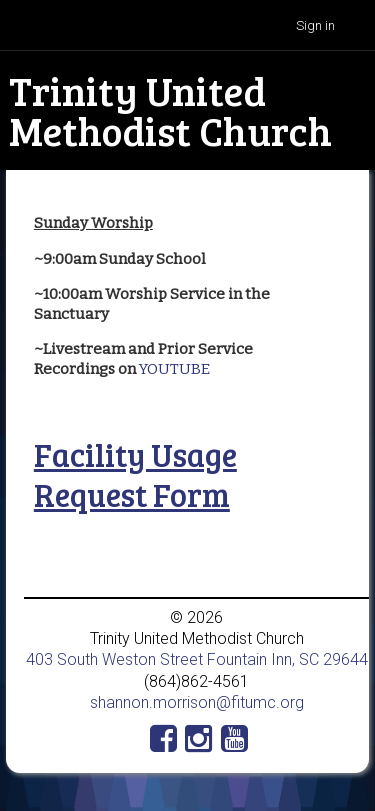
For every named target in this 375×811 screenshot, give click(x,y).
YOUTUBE (174, 369)
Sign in (315, 25)
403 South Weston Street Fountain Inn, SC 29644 (197, 659)
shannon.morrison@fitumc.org (197, 702)
